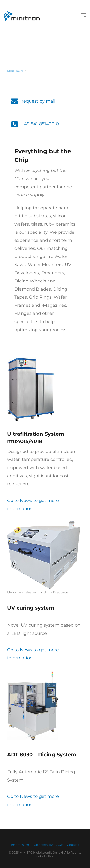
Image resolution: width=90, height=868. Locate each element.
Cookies (73, 845)
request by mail (39, 101)
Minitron (15, 71)
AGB (60, 845)
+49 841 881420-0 (40, 124)
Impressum (20, 845)
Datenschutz (43, 845)
